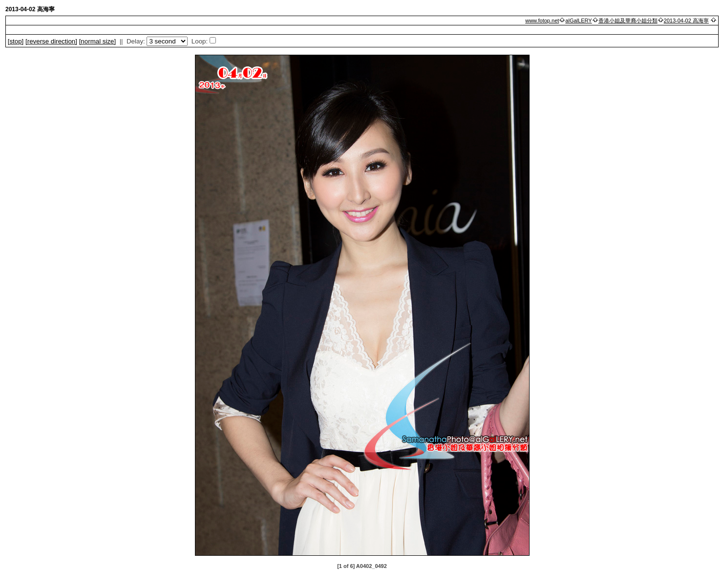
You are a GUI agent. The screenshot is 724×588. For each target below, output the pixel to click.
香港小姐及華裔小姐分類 (628, 21)
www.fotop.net (542, 21)
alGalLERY (578, 21)
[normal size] (98, 41)
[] (16, 41)
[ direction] (51, 41)
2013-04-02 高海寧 (686, 21)
